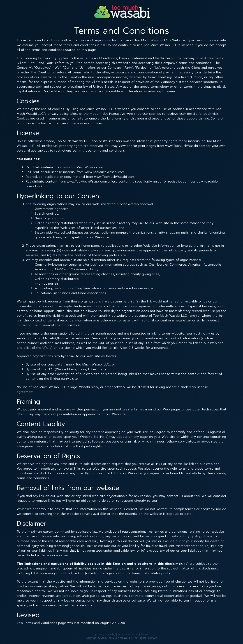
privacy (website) (105, 635)
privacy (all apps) (128, 635)
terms (144, 635)
